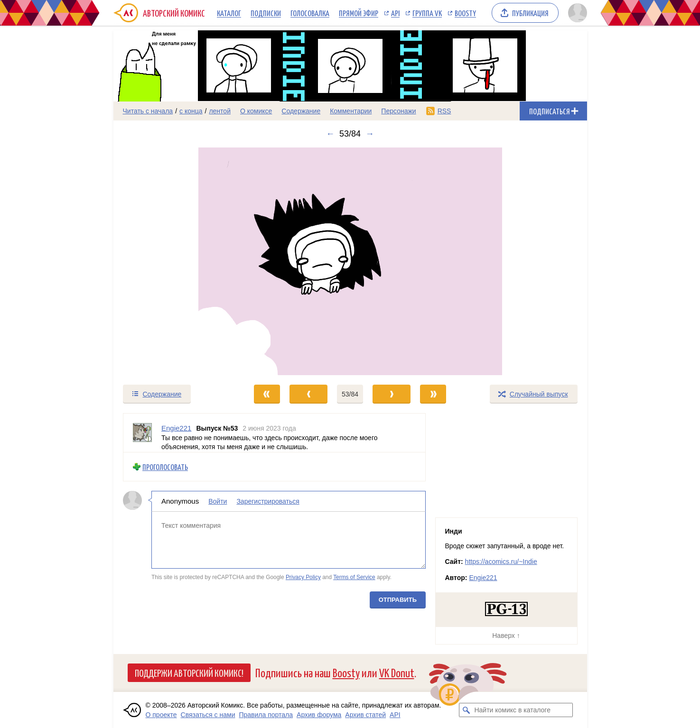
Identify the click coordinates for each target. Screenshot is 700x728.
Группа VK (427, 13)
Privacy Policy (303, 577)
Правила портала (266, 715)
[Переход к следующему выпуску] (350, 261)
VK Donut (397, 672)
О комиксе (256, 111)
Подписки (266, 13)
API (395, 13)
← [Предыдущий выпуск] (330, 134)
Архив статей (365, 715)
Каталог (229, 13)
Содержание (301, 111)
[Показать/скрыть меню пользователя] (576, 13)
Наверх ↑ (506, 636)
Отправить (397, 599)
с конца (191, 111)
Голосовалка (310, 13)
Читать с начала (148, 111)
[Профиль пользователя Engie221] (142, 433)
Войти (218, 501)
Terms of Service (354, 577)
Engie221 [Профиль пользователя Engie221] (176, 428)
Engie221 (483, 578)
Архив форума (319, 715)
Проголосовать (165, 466)
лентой (220, 111)
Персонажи (398, 111)
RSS (444, 111)
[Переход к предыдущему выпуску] (173, 261)
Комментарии (351, 111)
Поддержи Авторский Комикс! (189, 673)
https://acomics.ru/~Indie (501, 562)
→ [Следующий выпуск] (370, 134)
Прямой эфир (359, 13)
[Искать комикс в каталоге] (466, 710)
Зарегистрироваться (268, 501)
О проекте (161, 715)
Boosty (465, 13)
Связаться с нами (208, 715)
